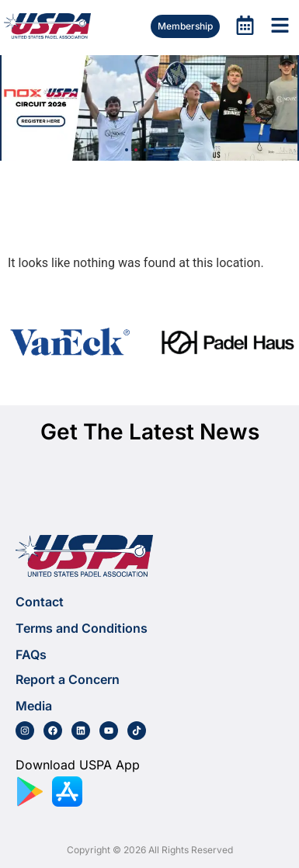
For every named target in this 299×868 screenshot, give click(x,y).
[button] (127, 150)
